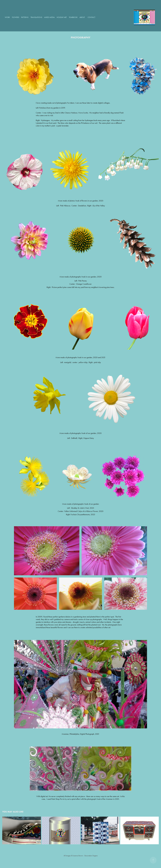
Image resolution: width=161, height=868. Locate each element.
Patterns (25, 17)
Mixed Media (49, 17)
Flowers (16, 17)
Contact (91, 17)
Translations (36, 17)
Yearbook (73, 17)
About (82, 17)
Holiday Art (62, 17)
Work (7, 17)
